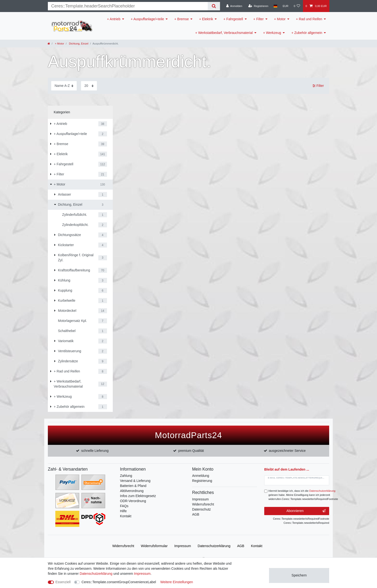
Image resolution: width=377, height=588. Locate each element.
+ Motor (280, 19)
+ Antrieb (114, 19)
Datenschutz (201, 509)
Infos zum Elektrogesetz (138, 496)
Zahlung (126, 476)
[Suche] (214, 6)
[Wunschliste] (297, 6)
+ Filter (259, 19)
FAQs (124, 506)
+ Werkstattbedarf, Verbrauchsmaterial (224, 33)
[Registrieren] (258, 6)
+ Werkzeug (272, 33)
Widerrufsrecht (203, 504)
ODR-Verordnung (133, 501)
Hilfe (123, 511)
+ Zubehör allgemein (307, 33)
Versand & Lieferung (135, 481)
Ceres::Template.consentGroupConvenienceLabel (119, 582)
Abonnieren (306, 511)
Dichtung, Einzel (78, 44)
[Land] (275, 6)
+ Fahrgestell (233, 19)
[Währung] (285, 6)
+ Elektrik (206, 19)
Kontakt (126, 516)
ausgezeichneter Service (287, 451)
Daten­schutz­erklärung (214, 546)
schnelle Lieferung (95, 451)
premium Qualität (191, 451)
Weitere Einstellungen (177, 582)
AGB (196, 514)
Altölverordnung (132, 491)
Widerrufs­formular (154, 546)
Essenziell (63, 582)
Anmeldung (201, 476)
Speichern (299, 575)
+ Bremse (182, 19)
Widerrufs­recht (123, 546)
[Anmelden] (234, 6)
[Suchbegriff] (128, 6)
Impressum (200, 499)
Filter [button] (318, 86)
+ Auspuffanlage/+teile (147, 19)
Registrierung (202, 481)
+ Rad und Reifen (309, 19)
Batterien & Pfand (133, 486)
